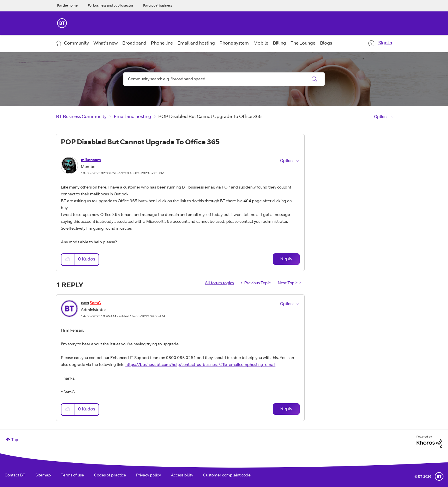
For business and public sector (110, 6)
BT (439, 476)
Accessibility (182, 476)
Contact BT (15, 476)
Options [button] (381, 117)
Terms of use (72, 476)
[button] (68, 259)
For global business (158, 6)
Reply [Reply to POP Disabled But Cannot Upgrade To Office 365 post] (286, 259)
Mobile (261, 43)
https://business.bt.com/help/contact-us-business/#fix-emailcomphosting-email (200, 365)
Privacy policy (148, 476)
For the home (67, 6)
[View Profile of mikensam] (91, 160)
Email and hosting (196, 43)
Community (76, 43)
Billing (279, 43)
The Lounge (303, 43)
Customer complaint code (227, 476)
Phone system (234, 43)
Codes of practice (110, 476)
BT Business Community (81, 117)
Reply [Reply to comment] (286, 409)
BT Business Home (62, 23)
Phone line (162, 43)
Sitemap (43, 476)
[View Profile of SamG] (95, 303)
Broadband (134, 43)
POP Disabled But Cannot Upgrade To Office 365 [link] (210, 117)
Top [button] (15, 440)
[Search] (224, 79)
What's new (106, 43)
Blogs (326, 43)
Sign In (385, 43)
